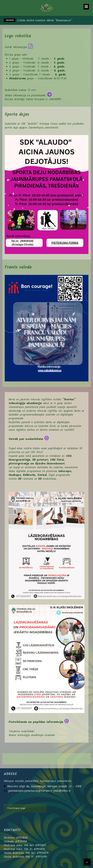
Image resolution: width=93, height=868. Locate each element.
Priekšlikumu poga (16, 808)
